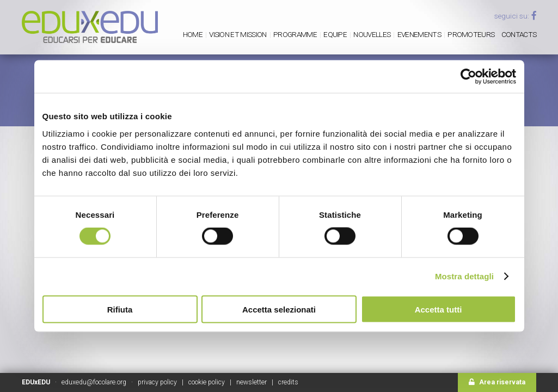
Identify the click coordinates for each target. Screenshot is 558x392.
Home (193, 34)
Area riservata (497, 382)
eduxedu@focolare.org (94, 382)
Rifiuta (120, 309)
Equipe (335, 34)
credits (288, 382)
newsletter (252, 382)
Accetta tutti (439, 309)
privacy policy (157, 382)
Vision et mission (238, 34)
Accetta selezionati (279, 309)
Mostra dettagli (464, 276)
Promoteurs (471, 34)
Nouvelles (372, 34)
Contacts (519, 34)
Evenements (419, 34)
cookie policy (207, 382)
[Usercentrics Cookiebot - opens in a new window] (468, 77)
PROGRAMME (295, 34)
